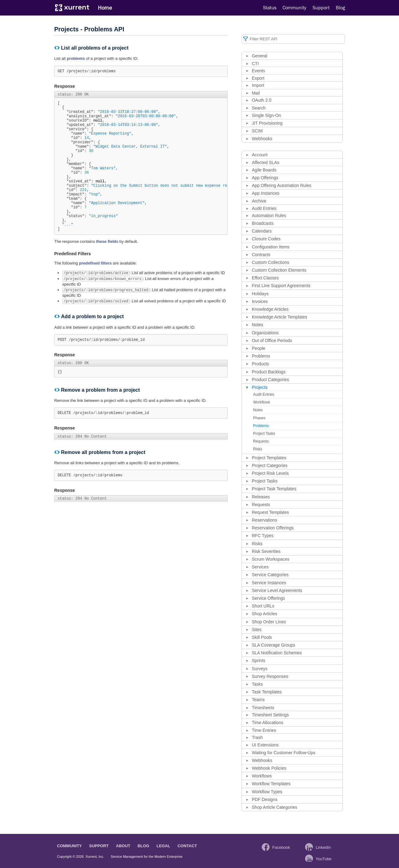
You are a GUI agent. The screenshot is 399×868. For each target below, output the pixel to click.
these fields (107, 271)
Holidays (260, 294)
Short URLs (263, 606)
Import (258, 85)
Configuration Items (271, 247)
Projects (260, 387)
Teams (258, 700)
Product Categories (270, 380)
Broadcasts (263, 223)
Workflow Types (267, 792)
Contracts (261, 255)
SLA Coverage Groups (274, 645)
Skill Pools (262, 637)
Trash (257, 737)
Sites (257, 630)
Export (258, 78)
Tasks (257, 684)
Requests (261, 441)
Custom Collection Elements (279, 270)
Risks (258, 449)
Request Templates (270, 512)
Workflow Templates (271, 784)
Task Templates (267, 692)
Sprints (259, 661)
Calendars (262, 231)
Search (259, 108)
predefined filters (95, 293)
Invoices (260, 301)
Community (294, 8)
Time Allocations (267, 723)
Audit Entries (264, 208)
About (123, 846)
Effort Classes (265, 278)
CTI (255, 64)
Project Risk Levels (270, 473)
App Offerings (265, 178)
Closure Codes (266, 239)
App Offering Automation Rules (282, 185)
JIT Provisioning (267, 123)
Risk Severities (266, 551)
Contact (187, 846)
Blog (340, 8)
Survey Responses (270, 676)
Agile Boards (264, 170)
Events (259, 71)
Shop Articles (265, 614)
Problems (261, 356)
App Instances (266, 193)
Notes (258, 325)
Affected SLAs (265, 162)
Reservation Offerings (273, 528)
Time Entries (264, 730)
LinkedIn (323, 847)
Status (270, 8)
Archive (259, 201)
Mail (256, 93)
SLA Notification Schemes (277, 653)
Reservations (265, 520)
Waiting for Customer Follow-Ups (284, 753)
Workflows (262, 402)
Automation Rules (269, 216)
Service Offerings (268, 598)
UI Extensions (265, 745)
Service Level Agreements (277, 590)
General (260, 56)
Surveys (260, 669)
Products (260, 364)
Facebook (281, 847)
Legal (163, 846)
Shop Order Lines (269, 622)
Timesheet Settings (270, 715)
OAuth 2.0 (262, 100)
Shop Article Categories (274, 807)
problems (76, 58)
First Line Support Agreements (281, 286)
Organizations (265, 333)
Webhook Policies (269, 768)
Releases (261, 497)
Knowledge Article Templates (280, 317)
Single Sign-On (266, 115)
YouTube (324, 859)
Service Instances (269, 583)
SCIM (257, 131)
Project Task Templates (274, 489)
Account (260, 155)
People (259, 348)
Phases (259, 418)
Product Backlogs (269, 372)
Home (105, 8)
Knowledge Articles (270, 309)
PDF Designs (265, 799)
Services (260, 567)
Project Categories (270, 465)
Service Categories (270, 575)
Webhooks (262, 139)
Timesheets (263, 708)
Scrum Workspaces (271, 559)
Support (321, 8)
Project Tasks (264, 434)
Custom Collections (271, 262)
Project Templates (269, 458)
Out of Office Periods (272, 341)
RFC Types (263, 536)
